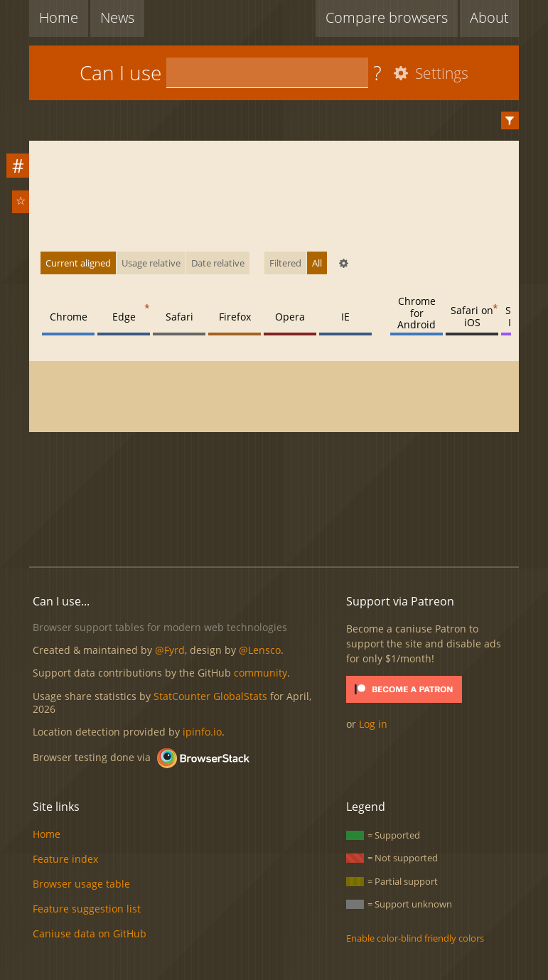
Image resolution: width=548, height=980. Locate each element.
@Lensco (260, 650)
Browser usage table (81, 884)
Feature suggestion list (87, 909)
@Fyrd (170, 650)
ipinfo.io (202, 732)
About (489, 17)
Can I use (120, 72)
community (260, 673)
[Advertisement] (288, 507)
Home (59, 17)
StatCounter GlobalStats (210, 696)
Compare (387, 17)
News (117, 17)
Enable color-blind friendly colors (415, 938)
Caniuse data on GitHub (90, 933)
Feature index (65, 859)
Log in (373, 724)
